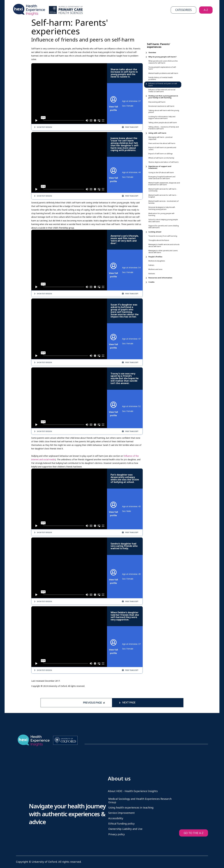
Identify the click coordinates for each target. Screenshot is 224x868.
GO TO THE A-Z (194, 833)
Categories (183, 10)
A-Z (206, 10)
